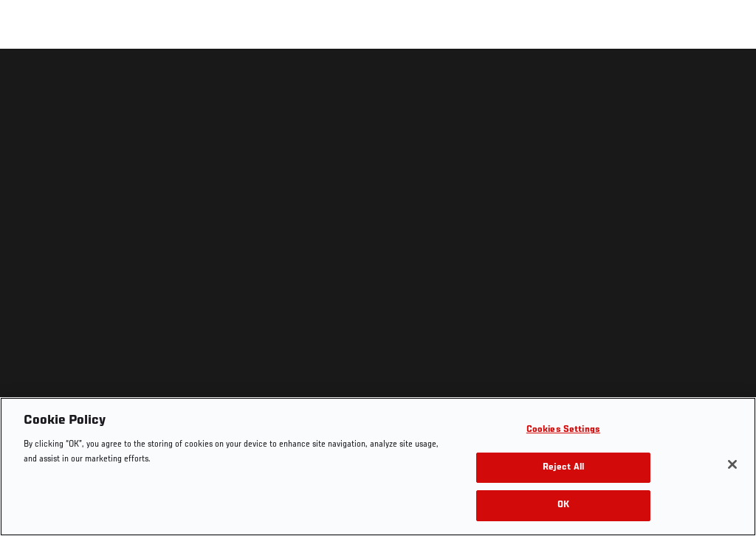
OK (563, 505)
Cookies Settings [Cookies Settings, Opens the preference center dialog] (563, 430)
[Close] (732, 464)
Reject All (563, 468)
